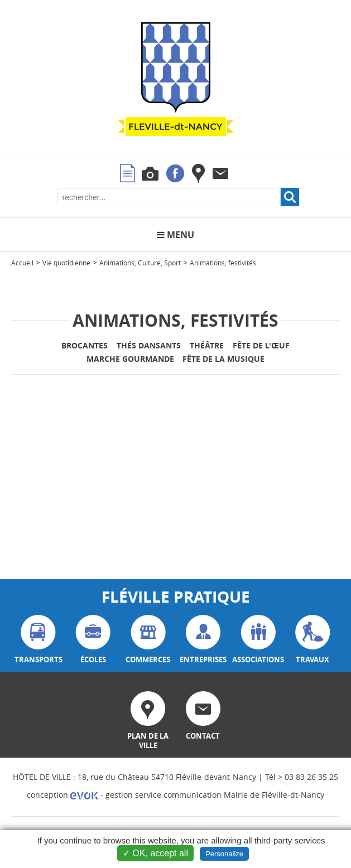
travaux (313, 640)
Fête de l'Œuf (261, 345)
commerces (148, 640)
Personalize (224, 854)
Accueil (22, 263)
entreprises (203, 640)
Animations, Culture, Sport (140, 263)
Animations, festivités (223, 263)
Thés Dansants (149, 345)
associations (258, 640)
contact (203, 716)
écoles (93, 640)
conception (62, 795)
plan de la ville (148, 721)
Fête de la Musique (223, 359)
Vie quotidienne (66, 263)
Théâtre (207, 345)
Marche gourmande (130, 359)
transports (39, 640)
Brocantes (85, 345)
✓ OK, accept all (155, 853)
